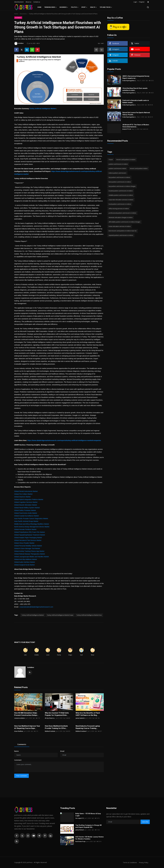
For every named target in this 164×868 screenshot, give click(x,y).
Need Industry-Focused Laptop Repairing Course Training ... (88, 727)
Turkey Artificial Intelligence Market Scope (60, 615)
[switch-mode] (148, 2)
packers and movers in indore (118, 164)
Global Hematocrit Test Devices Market (28, 540)
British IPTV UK (127, 129)
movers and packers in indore (126, 160)
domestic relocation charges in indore (121, 217)
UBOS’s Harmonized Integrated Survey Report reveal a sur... (136, 77)
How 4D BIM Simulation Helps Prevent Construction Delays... (26, 714)
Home (39, 7)
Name (16, 751)
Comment (18, 760)
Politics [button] (75, 7)
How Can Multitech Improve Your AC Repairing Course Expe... (27, 727)
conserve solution (20, 718)
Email (62, 751)
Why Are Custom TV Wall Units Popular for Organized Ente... (57, 714)
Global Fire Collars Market (23, 494)
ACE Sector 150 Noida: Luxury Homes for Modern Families (90, 838)
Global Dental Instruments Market (26, 491)
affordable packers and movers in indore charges (124, 222)
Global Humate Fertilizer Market (25, 529)
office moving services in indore (119, 209)
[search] (148, 7)
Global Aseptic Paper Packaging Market (28, 538)
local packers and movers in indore (120, 204)
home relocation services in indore (120, 226)
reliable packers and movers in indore (121, 195)
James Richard (80, 830)
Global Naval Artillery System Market (27, 508)
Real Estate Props (81, 841)
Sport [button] (84, 7)
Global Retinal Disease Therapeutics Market (30, 554)
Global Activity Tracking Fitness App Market (29, 551)
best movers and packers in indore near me (123, 231)
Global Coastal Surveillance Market (26, 516)
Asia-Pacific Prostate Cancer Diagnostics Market (31, 518)
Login (135, 2)
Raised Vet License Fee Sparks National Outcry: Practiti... (136, 114)
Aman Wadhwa (19, 731)
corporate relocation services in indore (121, 200)
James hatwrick (80, 718)
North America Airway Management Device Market (32, 527)
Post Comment (21, 776)
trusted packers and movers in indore (121, 191)
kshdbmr (31, 667)
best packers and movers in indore (120, 182)
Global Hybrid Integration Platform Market (29, 499)
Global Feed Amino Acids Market (26, 513)
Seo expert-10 (80, 818)
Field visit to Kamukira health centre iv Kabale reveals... (136, 101)
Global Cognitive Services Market (26, 502)
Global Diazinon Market (22, 497)
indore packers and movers (117, 173)
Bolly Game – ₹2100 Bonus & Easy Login (88, 815)
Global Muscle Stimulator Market (26, 505)
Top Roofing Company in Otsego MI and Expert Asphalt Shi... (88, 826)
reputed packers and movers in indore (121, 235)
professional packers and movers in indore (122, 213)
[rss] (17, 841)
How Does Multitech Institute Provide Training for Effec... (56, 727)
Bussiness (23, 14)
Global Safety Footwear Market (25, 510)
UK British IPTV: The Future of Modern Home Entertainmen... (136, 126)
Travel (111, 160)
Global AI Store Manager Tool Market (27, 548)
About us (28, 2)
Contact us (37, 2)
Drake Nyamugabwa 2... (130, 81)
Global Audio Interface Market (25, 562)
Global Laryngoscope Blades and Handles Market (31, 557)
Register (142, 2)
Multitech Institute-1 (82, 731)
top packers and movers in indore (119, 177)
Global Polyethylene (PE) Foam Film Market (30, 532)
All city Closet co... (50, 718)
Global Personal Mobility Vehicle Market (28, 546)
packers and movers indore (117, 168)
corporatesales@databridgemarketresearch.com (36, 607)
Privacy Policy (143, 862)
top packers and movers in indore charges (122, 186)
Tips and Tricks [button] (106, 7)
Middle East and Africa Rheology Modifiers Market (32, 524)
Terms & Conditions (129, 862)
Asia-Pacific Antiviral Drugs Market (26, 521)
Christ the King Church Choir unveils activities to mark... (135, 89)
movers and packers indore (139, 168)
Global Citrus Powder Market (24, 543)
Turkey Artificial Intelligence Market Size (89, 615)
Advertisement (19, 2)
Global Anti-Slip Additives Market (26, 559)
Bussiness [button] (64, 7)
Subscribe (145, 822)
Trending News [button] (50, 7)
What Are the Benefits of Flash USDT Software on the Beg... (88, 714)
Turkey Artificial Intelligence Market (43, 109)
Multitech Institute (50, 731)
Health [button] (93, 7)
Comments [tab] (22, 744)
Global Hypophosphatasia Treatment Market (30, 535)
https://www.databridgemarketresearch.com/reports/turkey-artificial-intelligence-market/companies (64, 440)
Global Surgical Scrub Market (24, 565)
